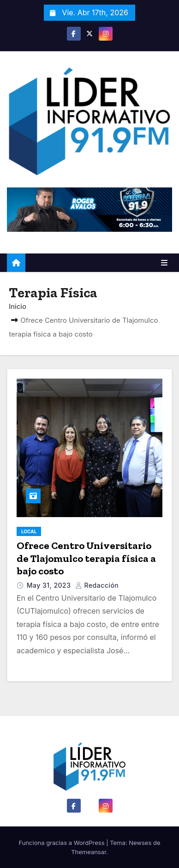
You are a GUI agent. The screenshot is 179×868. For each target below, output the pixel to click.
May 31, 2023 (50, 585)
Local (29, 531)
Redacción (97, 585)
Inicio (18, 306)
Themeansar (89, 852)
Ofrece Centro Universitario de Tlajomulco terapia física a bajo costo (86, 558)
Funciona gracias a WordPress (63, 843)
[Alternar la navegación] (164, 263)
